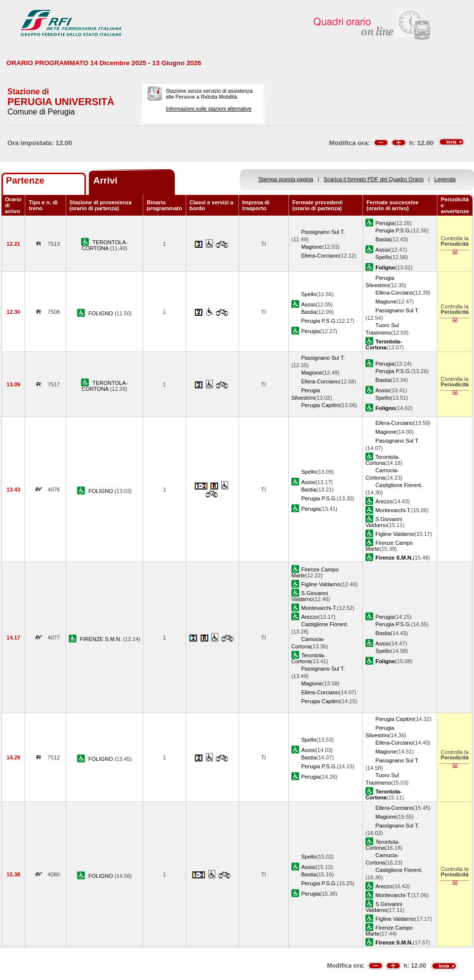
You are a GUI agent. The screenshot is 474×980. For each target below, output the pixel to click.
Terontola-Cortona (382, 460)
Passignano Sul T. (323, 232)
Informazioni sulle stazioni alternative (209, 109)
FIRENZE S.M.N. (101, 639)
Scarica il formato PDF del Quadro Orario (374, 179)
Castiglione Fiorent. (399, 485)
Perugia (385, 223)
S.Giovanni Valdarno (384, 522)
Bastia (383, 239)
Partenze (25, 180)
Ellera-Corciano (320, 256)
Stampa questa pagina (286, 179)
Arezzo (384, 501)
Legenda (445, 179)
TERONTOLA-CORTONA (104, 245)
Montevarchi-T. (393, 510)
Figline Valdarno (395, 534)
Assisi (382, 250)
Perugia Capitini (320, 405)
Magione (312, 247)
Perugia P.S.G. (393, 230)
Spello (383, 257)
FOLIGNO (101, 313)
